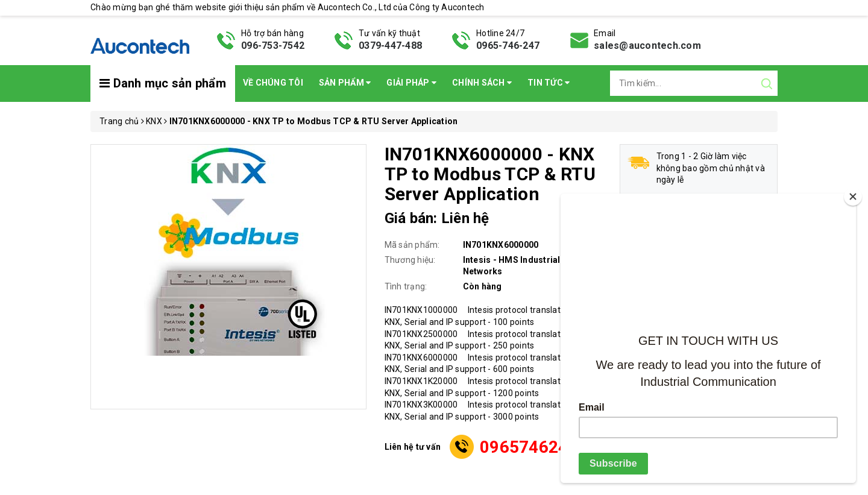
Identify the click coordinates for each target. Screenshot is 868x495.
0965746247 (529, 447)
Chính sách (482, 83)
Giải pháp (411, 83)
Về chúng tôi (273, 83)
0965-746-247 (508, 46)
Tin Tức (549, 83)
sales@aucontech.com (647, 46)
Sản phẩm (345, 83)
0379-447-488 (390, 46)
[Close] (853, 197)
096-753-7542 (273, 46)
